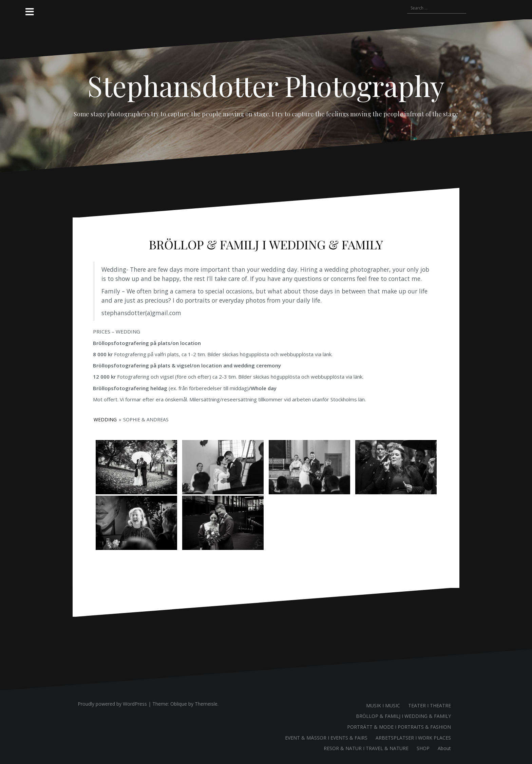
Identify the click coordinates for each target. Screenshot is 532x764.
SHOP (423, 748)
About (444, 748)
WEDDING (105, 419)
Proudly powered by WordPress (112, 704)
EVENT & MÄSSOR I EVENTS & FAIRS (326, 738)
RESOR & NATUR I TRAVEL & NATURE (366, 748)
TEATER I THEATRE (430, 705)
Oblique (179, 704)
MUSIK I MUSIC (383, 705)
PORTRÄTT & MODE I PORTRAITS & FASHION (399, 727)
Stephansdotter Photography (266, 85)
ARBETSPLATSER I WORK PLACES (413, 738)
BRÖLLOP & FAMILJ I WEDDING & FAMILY (403, 716)
